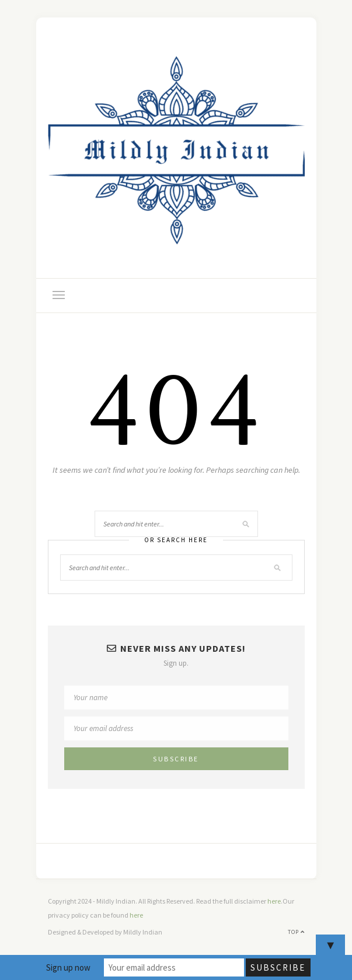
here (274, 901)
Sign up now (68, 967)
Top (296, 932)
